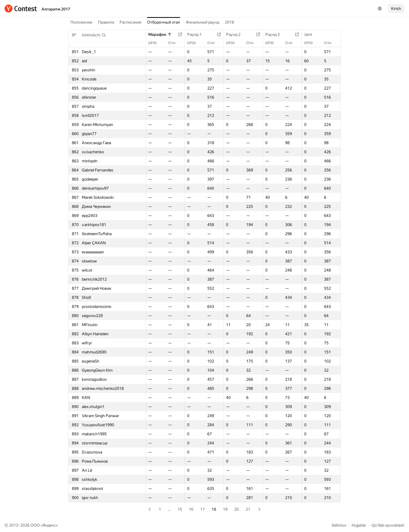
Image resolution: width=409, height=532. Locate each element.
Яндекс (49, 525)
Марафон (160, 34)
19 (225, 509)
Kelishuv (339, 525)
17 (203, 509)
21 (248, 509)
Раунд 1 (197, 34)
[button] (94, 35)
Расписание (131, 22)
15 (180, 509)
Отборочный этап (164, 22)
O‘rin (175, 43)
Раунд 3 (275, 34)
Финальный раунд (203, 22)
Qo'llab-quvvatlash (388, 525)
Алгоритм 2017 (56, 9)
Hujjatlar (359, 525)
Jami (311, 34)
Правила (106, 22)
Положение (81, 22)
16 (191, 509)
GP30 (155, 43)
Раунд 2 (236, 34)
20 (237, 509)
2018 (229, 22)
